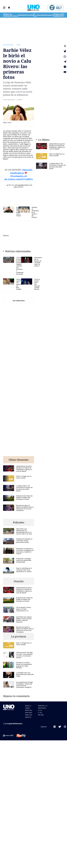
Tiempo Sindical (57, 15)
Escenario (49, 15)
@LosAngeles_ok (19, 176)
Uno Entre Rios (8, 45)
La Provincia (14, 15)
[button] (4, 8)
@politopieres (17, 173)
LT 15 (63, 15)
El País (35, 15)
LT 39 (61, 15)
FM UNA (41, 715)
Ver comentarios (19, 301)
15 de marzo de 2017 (23, 186)
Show (19, 45)
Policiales (22, 15)
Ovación (30, 15)
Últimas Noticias (7, 15)
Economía (41, 15)
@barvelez (27, 170)
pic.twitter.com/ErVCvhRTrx (19, 179)
